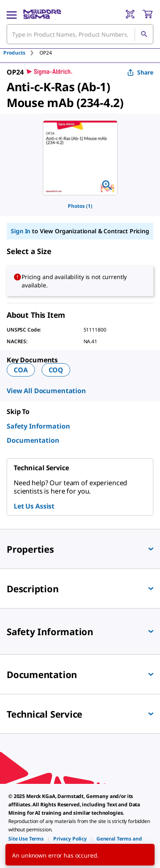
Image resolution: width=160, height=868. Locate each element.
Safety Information (38, 426)
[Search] (144, 34)
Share (140, 72)
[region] (80, 158)
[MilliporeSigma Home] (42, 14)
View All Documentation (46, 391)
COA (21, 370)
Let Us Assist (34, 506)
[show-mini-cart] (148, 14)
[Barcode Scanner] (130, 14)
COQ (56, 370)
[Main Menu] (12, 14)
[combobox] (80, 34)
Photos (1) (80, 206)
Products (14, 53)
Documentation (33, 440)
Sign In (21, 231)
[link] (26, 839)
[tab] (21, 53)
